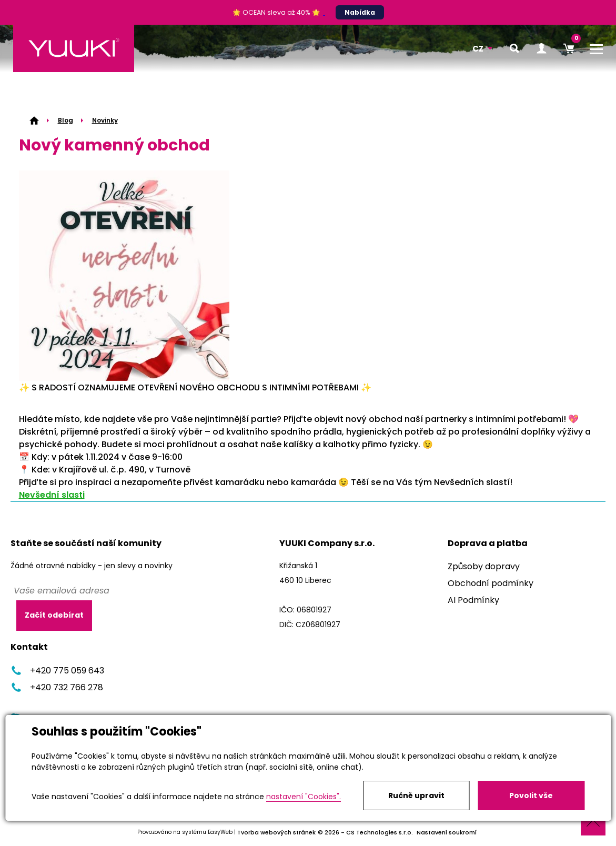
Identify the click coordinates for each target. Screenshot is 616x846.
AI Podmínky (473, 600)
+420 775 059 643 (57, 671)
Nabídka (360, 12)
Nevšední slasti (52, 495)
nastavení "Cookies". (304, 797)
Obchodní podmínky (491, 583)
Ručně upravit (416, 795)
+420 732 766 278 (57, 687)
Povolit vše (531, 795)
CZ (478, 49)
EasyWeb (220, 832)
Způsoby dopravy (484, 566)
